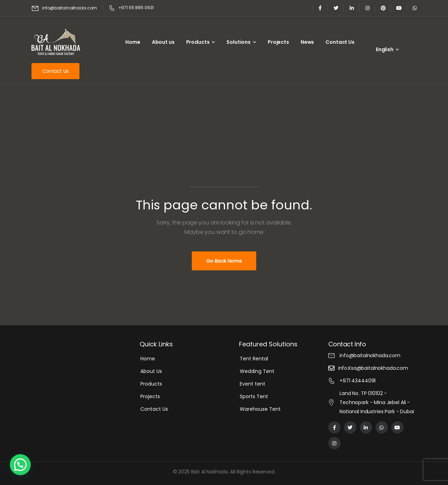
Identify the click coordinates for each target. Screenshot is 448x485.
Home (133, 42)
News (307, 42)
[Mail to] (65, 8)
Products (198, 42)
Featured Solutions (268, 344)
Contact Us (340, 42)
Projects (278, 42)
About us (163, 42)
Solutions (239, 42)
